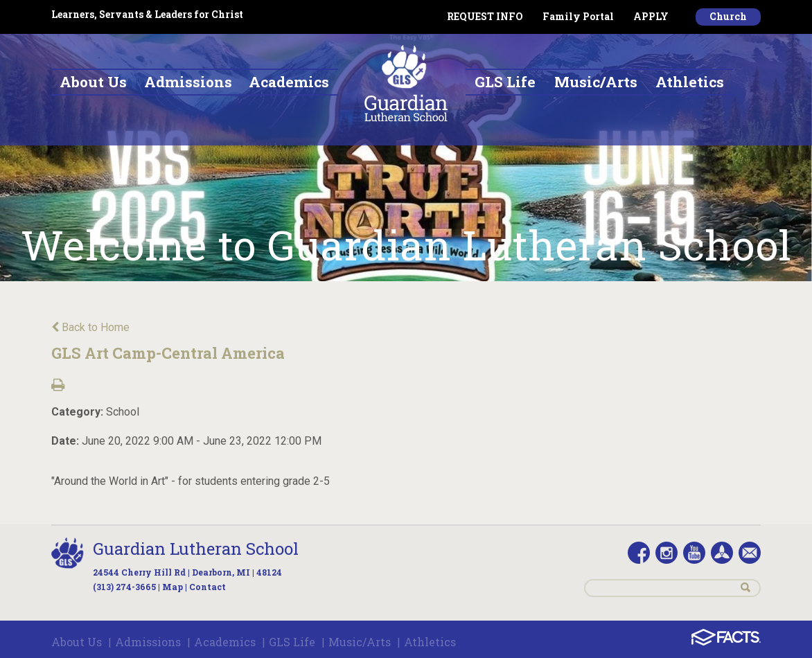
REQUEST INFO (485, 16)
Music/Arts (360, 642)
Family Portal (578, 16)
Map (173, 587)
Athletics (430, 642)
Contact (208, 587)
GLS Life (292, 642)
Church (728, 16)
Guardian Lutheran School (196, 549)
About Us (77, 642)
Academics (225, 642)
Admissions (148, 642)
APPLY (651, 16)
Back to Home (90, 327)
